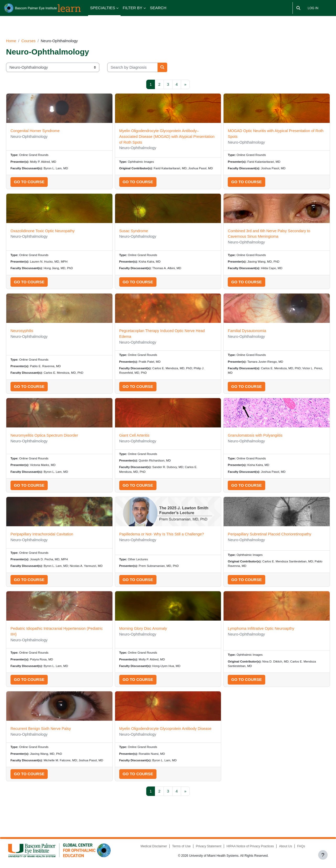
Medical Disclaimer (149, 848)
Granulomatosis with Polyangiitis (252, 435)
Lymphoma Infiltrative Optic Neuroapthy (258, 635)
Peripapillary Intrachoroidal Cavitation (56, 536)
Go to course (42, 179)
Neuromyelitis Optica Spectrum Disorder (58, 435)
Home (24, 33)
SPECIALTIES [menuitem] (103, 8)
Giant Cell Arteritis (139, 435)
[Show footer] (323, 855)
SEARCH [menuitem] (158, 8)
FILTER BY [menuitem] (132, 8)
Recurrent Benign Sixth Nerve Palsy (54, 737)
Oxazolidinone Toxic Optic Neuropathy (56, 228)
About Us (281, 848)
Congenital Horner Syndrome (48, 124)
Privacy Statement (204, 848)
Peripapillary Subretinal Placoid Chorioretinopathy (267, 536)
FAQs (297, 848)
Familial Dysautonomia (243, 330)
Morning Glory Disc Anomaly (148, 635)
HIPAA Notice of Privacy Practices (246, 848)
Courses (42, 33)
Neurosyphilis (35, 330)
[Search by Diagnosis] (145, 60)
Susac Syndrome (138, 228)
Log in (313, 8)
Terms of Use (177, 848)
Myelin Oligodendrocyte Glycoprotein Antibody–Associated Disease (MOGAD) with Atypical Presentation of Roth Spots (165, 129)
